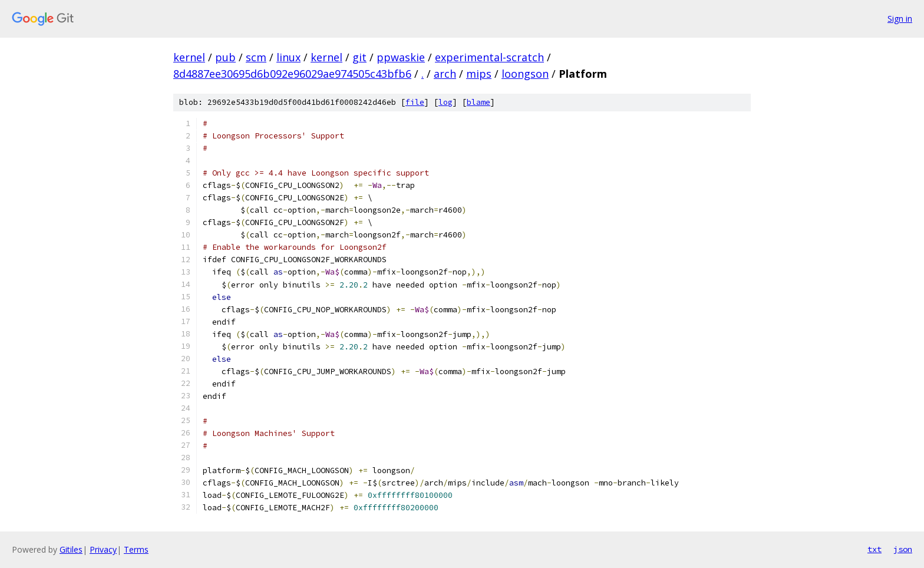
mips (479, 74)
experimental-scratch (489, 57)
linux (288, 57)
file (415, 102)
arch (445, 74)
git (359, 57)
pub (225, 57)
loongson (525, 74)
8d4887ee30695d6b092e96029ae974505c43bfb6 (292, 74)
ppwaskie (401, 57)
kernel (189, 57)
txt (874, 549)
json (903, 549)
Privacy (103, 549)
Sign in (900, 19)
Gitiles (71, 549)
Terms (136, 549)
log (445, 102)
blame (478, 102)
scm (256, 57)
